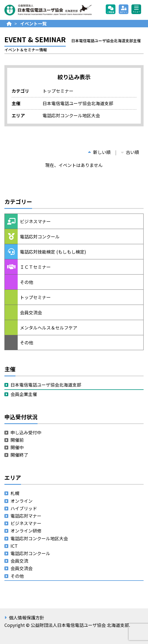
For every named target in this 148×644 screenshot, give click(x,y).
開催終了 (19, 455)
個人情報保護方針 (27, 618)
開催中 (17, 447)
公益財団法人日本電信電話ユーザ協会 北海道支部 (48, 10)
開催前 (17, 440)
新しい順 (99, 152)
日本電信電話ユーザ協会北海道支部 (46, 385)
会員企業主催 (24, 394)
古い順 (130, 152)
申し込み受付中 (26, 432)
